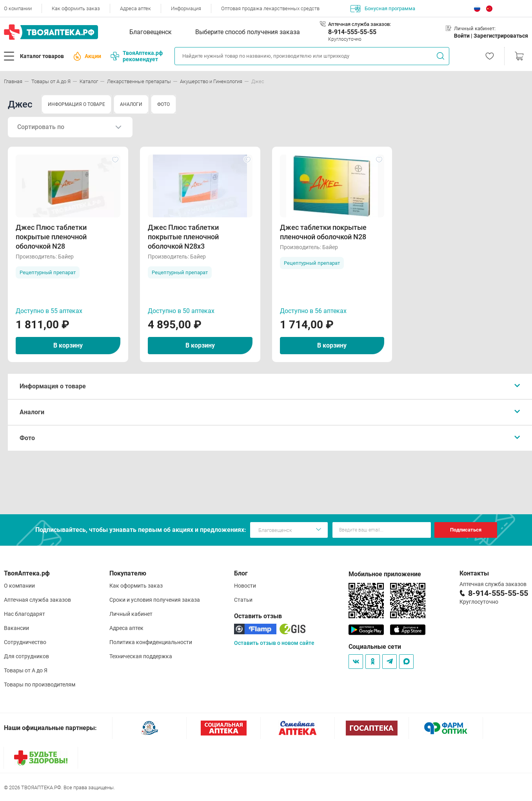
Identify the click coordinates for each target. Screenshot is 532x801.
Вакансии (16, 628)
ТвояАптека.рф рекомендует (137, 56)
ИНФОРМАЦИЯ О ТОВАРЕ (76, 104)
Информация (186, 8)
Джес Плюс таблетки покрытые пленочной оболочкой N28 (51, 237)
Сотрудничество (25, 642)
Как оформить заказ (76, 8)
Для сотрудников (26, 656)
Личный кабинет (131, 614)
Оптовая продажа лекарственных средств (270, 8)
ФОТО (163, 104)
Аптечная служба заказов (37, 600)
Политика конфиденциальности (151, 642)
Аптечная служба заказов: (360, 24)
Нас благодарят (25, 614)
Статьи (243, 600)
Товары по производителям (40, 684)
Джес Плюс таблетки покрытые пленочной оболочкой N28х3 (183, 237)
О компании (18, 8)
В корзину (68, 345)
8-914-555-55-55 (352, 32)
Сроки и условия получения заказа (155, 600)
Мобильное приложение (385, 574)
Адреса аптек (135, 8)
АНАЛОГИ (131, 104)
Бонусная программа (383, 9)
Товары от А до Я (26, 670)
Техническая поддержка (141, 656)
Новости (245, 586)
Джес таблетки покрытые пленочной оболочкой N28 (323, 232)
